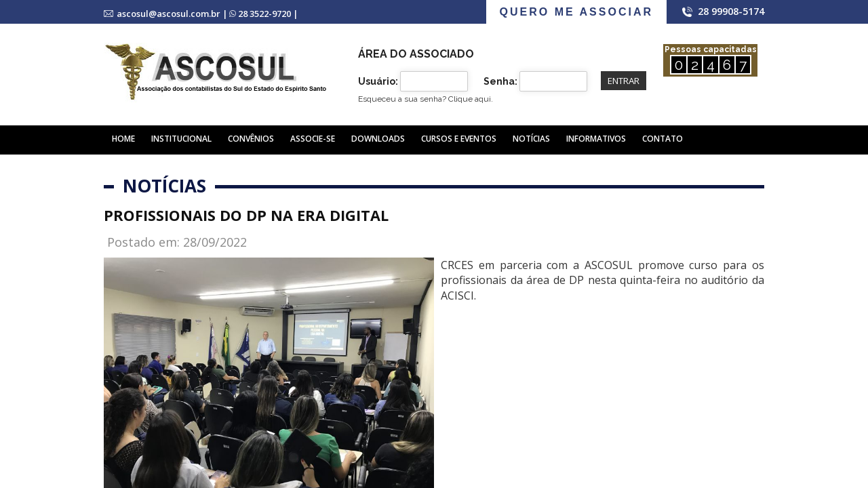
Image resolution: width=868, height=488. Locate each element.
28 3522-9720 (264, 14)
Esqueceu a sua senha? (426, 99)
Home (123, 139)
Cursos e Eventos (459, 139)
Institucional (181, 139)
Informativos (596, 139)
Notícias (531, 139)
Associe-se (313, 139)
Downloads (378, 139)
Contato (663, 139)
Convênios (251, 139)
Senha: (500, 81)
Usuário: (378, 81)
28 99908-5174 (731, 11)
